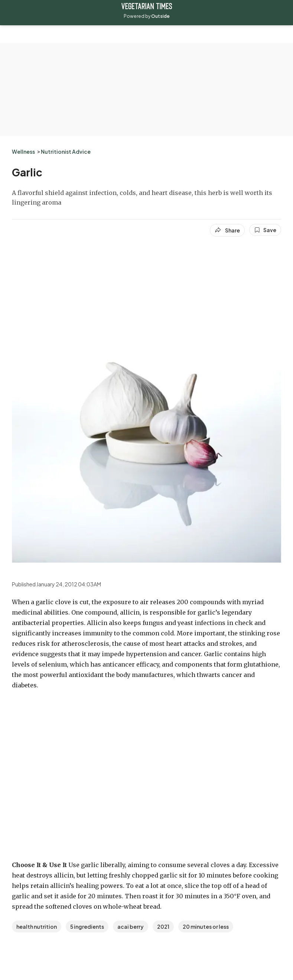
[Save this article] (265, 230)
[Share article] (227, 230)
